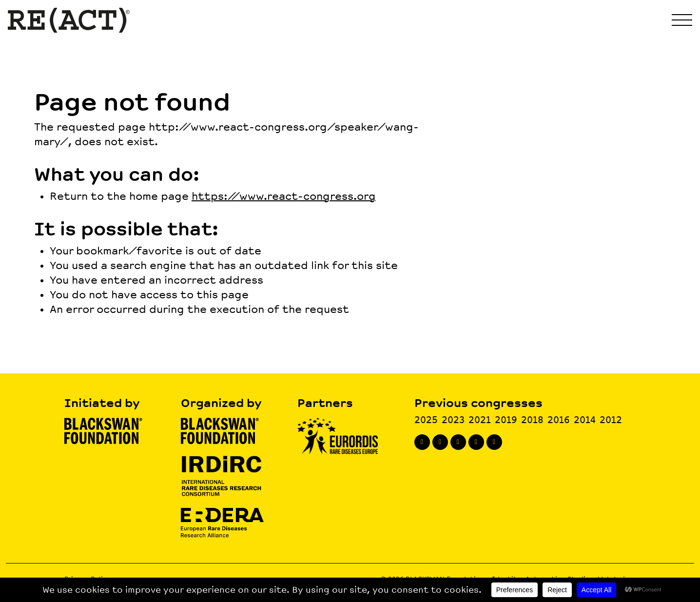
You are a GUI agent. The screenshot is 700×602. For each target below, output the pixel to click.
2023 (453, 420)
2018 (532, 420)
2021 (480, 420)
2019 (506, 420)
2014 (585, 420)
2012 (611, 420)
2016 (559, 420)
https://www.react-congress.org (284, 196)
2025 (426, 420)
